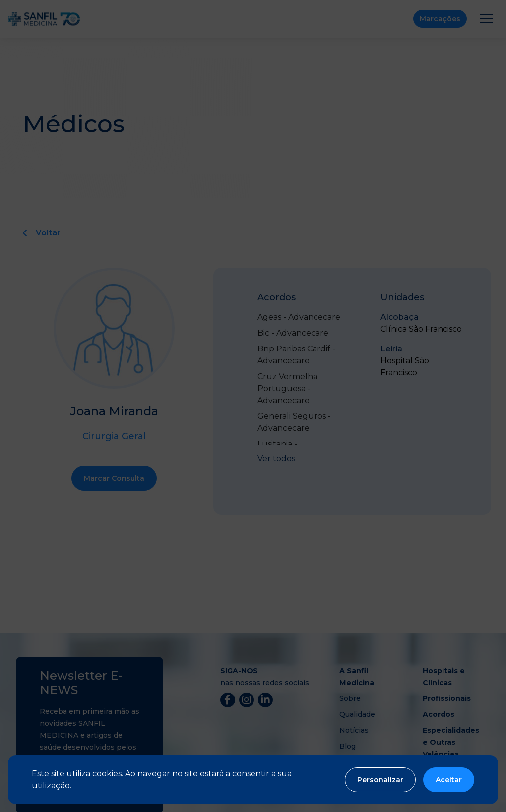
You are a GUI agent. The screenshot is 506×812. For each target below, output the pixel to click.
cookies (107, 774)
